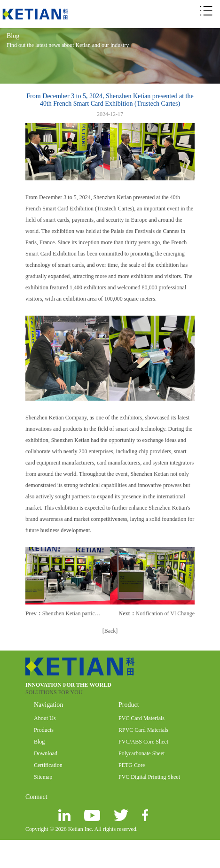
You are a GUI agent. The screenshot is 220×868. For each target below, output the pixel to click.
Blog (39, 742)
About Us (45, 718)
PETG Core (132, 765)
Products (44, 730)
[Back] (110, 631)
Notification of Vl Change (165, 613)
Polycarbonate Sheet (141, 753)
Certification (48, 765)
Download (46, 753)
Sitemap (43, 777)
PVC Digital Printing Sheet (149, 777)
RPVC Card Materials (143, 730)
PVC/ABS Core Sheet (143, 742)
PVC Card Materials (141, 718)
